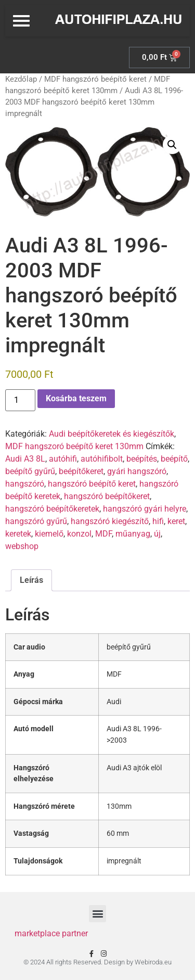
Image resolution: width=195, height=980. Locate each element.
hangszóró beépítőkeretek (52, 509)
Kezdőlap (21, 79)
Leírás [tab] (31, 580)
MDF (103, 534)
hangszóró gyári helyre (145, 509)
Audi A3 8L (25, 459)
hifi (158, 521)
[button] (172, 145)
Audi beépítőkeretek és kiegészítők (112, 434)
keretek (18, 534)
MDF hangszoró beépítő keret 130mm (74, 446)
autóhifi (63, 459)
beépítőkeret (81, 471)
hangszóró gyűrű (36, 521)
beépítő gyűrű (30, 471)
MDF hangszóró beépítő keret (95, 79)
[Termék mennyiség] (20, 400)
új (157, 534)
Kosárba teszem (76, 398)
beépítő (174, 459)
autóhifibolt (102, 459)
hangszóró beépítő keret (92, 484)
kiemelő (49, 534)
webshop (22, 546)
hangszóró (25, 484)
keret (176, 521)
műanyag (133, 534)
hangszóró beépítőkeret (107, 496)
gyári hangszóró (137, 471)
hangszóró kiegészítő (110, 521)
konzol (79, 534)
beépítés (142, 459)
